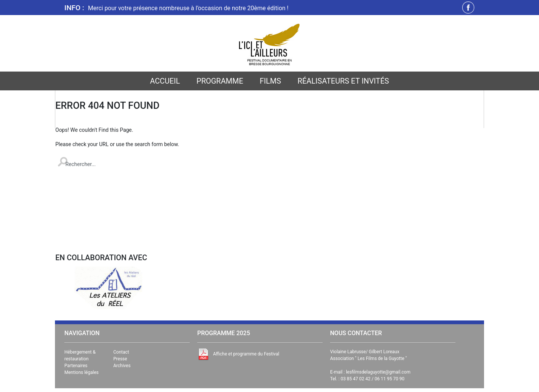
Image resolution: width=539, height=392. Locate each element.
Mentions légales (81, 372)
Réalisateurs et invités (343, 81)
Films (270, 81)
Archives (122, 366)
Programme (220, 81)
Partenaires (76, 366)
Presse (120, 359)
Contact (121, 352)
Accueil (165, 81)
